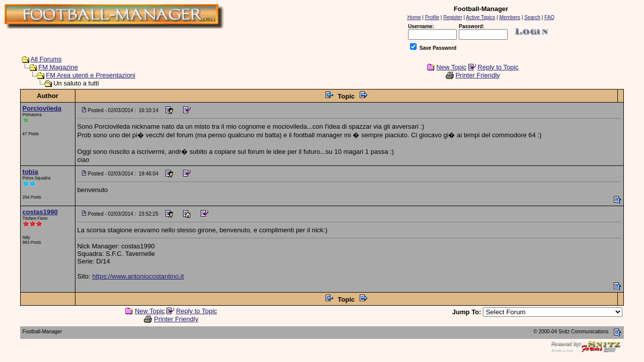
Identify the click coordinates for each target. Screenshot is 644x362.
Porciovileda (42, 108)
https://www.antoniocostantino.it (138, 276)
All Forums (46, 59)
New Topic (451, 67)
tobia (30, 172)
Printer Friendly (477, 75)
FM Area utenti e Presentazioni (91, 75)
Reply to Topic (498, 67)
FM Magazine (58, 67)
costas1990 (40, 212)
